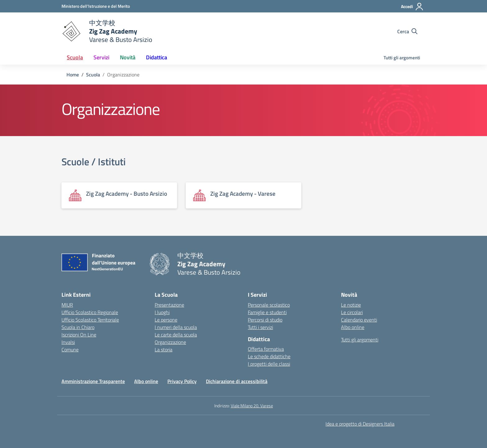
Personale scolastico (269, 305)
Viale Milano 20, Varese (252, 406)
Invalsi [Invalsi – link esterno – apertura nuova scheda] (68, 342)
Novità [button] (128, 57)
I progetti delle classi (269, 364)
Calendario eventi (359, 320)
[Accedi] (412, 7)
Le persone (166, 320)
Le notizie (351, 305)
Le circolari (352, 312)
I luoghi (162, 312)
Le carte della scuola (176, 335)
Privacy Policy (182, 381)
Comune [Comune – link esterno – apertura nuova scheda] (70, 350)
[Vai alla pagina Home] (73, 75)
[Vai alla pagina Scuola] (93, 75)
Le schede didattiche (269, 356)
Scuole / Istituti (94, 162)
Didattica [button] (157, 57)
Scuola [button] (75, 57)
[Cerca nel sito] (407, 31)
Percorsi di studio (265, 320)
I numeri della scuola (176, 327)
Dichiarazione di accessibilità (237, 381)
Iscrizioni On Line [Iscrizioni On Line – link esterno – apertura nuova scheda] (79, 335)
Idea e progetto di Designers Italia (360, 424)
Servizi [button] (101, 57)
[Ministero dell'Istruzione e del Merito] (96, 6)
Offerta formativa (266, 349)
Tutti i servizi (260, 327)
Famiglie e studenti (267, 312)
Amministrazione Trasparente (93, 381)
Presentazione (169, 305)
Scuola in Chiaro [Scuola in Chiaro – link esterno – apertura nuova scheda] (78, 327)
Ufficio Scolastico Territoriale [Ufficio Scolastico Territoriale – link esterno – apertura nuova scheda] (90, 320)
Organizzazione (170, 342)
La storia (164, 350)
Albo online (353, 327)
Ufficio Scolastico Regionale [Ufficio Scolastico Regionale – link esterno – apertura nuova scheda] (90, 312)
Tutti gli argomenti (402, 58)
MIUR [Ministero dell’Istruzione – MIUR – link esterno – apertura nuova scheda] (67, 305)
